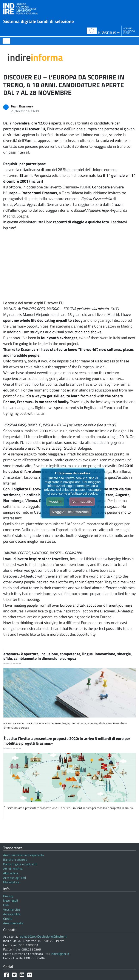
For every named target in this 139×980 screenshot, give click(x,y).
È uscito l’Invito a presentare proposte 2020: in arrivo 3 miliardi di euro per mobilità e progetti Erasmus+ (67, 741)
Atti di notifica (13, 869)
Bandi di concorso (15, 860)
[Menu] (6, 41)
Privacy (8, 896)
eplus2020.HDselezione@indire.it (43, 936)
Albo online (11, 873)
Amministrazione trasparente (24, 855)
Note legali (11, 900)
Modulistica (11, 882)
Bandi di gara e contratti (20, 864)
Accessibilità (12, 914)
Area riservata (13, 923)
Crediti (8, 919)
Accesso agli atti (15, 878)
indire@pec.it (60, 954)
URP (6, 905)
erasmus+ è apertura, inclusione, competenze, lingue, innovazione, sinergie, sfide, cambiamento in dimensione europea (68, 656)
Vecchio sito (12, 909)
